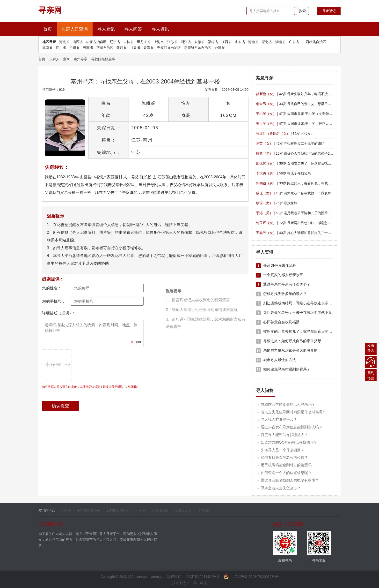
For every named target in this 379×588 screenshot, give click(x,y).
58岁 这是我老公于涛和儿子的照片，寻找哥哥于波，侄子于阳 (312, 213)
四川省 (61, 48)
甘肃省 (135, 48)
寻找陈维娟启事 (103, 59)
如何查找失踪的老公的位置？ (284, 457)
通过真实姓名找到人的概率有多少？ (290, 480)
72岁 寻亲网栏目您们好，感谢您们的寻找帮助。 (304, 223)
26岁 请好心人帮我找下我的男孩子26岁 (295, 153)
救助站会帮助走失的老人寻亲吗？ (288, 404)
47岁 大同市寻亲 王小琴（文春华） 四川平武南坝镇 (306, 114)
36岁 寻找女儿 (285, 134)
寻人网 (141, 511)
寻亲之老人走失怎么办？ (281, 488)
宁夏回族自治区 (169, 48)
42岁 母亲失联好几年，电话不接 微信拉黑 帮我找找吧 (308, 94)
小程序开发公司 (88, 511)
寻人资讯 (160, 29)
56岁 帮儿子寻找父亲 (283, 173)
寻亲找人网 (183, 511)
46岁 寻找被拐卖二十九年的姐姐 (290, 143)
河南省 (253, 42)
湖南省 (280, 42)
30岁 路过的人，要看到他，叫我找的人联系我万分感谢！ (310, 183)
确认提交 (60, 406)
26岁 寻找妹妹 (277, 203)
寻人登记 (106, 29)
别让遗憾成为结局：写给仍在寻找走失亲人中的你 (299, 303)
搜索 (302, 11)
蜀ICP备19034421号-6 (202, 577)
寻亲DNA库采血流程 (276, 265)
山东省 (240, 42)
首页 (50, 28)
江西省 (226, 42)
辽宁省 (115, 42)
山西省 (78, 42)
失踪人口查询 (75, 29)
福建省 (213, 42)
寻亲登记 (329, 11)
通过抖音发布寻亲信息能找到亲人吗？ (292, 427)
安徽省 (199, 42)
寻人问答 (133, 29)
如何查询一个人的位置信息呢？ (286, 473)
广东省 (294, 42)
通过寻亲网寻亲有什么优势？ (283, 284)
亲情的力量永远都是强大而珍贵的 (287, 350)
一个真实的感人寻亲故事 (280, 275)
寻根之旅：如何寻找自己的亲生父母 (289, 341)
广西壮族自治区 (314, 42)
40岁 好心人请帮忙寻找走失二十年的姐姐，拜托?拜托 (308, 233)
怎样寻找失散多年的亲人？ (281, 294)
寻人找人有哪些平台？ (279, 419)
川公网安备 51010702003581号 (251, 577)
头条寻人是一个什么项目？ (283, 450)
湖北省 (267, 42)
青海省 (149, 48)
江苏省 (172, 42)
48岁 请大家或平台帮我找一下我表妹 (294, 193)
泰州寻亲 (80, 59)
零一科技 (200, 583)
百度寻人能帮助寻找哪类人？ (284, 435)
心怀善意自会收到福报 (278, 322)
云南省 (88, 48)
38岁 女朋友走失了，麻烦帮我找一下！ (297, 163)
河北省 (64, 42)
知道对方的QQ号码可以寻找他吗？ (289, 442)
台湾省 (220, 48)
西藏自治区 (105, 48)
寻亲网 (66, 511)
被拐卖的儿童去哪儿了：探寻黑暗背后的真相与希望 (301, 331)
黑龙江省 (144, 42)
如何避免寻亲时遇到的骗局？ (283, 369)
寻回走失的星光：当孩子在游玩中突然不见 (294, 313)
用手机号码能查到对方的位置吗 (286, 465)
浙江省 (186, 42)
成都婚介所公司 (118, 511)
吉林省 (128, 42)
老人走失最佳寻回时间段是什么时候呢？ (293, 412)
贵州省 (74, 48)
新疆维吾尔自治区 (198, 48)
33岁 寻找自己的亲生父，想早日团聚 (295, 104)
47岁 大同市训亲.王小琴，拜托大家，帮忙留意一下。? (309, 124)
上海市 (159, 42)
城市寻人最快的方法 (276, 360)
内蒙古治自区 (96, 42)
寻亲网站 (204, 511)
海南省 (47, 48)
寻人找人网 (160, 511)
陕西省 (122, 48)
